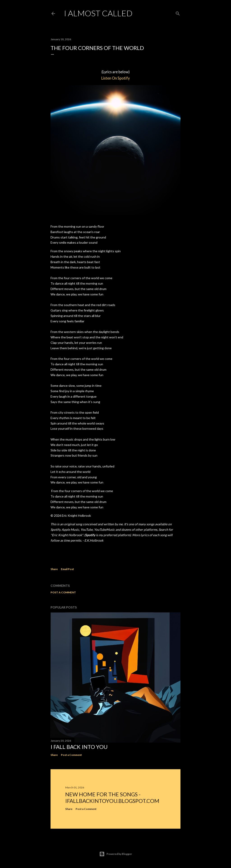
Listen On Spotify (115, 78)
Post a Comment (63, 592)
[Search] (178, 13)
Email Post (67, 569)
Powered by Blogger (116, 854)
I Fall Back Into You (79, 747)
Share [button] (54, 569)
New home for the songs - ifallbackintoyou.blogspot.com (112, 797)
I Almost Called (98, 13)
